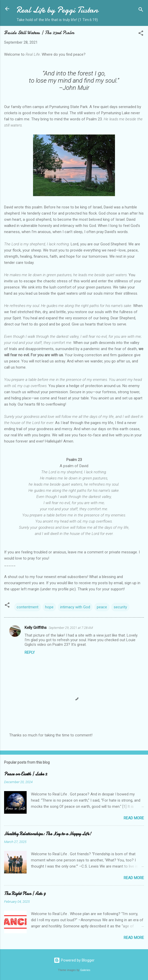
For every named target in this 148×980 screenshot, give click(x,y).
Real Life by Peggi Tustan (57, 10)
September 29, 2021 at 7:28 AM (71, 628)
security (120, 607)
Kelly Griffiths (36, 628)
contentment (28, 607)
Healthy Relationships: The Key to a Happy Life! (48, 834)
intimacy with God (75, 607)
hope (49, 607)
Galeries (85, 970)
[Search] (141, 10)
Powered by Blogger (74, 960)
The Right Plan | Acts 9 (25, 894)
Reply (30, 652)
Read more (134, 818)
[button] (141, 34)
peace (102, 607)
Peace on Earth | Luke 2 (26, 774)
